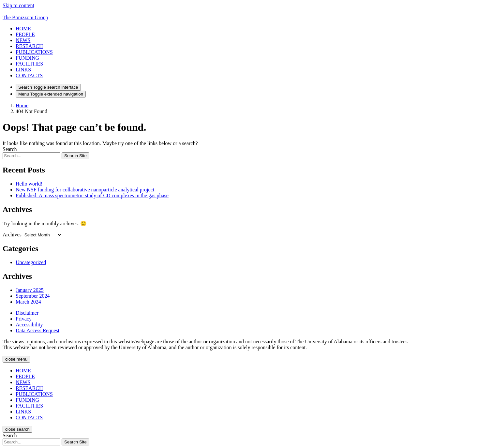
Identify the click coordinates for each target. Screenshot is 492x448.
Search (10, 149)
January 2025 (30, 290)
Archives (12, 235)
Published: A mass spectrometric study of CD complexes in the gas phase (92, 195)
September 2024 (33, 296)
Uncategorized (31, 262)
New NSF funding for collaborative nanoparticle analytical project (85, 190)
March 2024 (28, 302)
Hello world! (29, 184)
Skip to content (18, 5)
